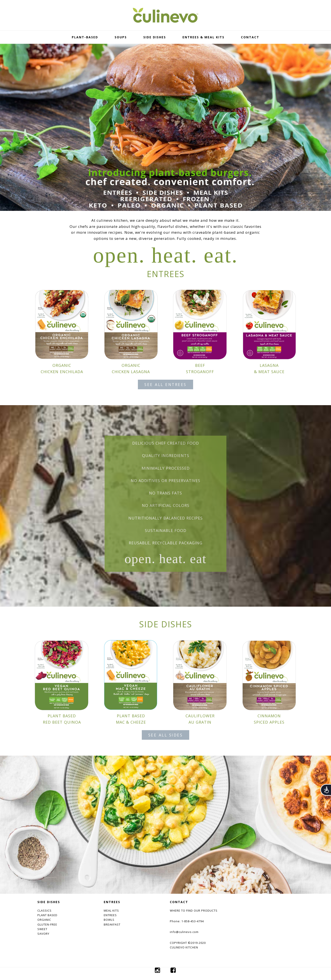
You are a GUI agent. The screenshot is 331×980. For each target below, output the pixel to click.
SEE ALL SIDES (166, 735)
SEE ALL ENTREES (165, 384)
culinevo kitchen (165, 15)
